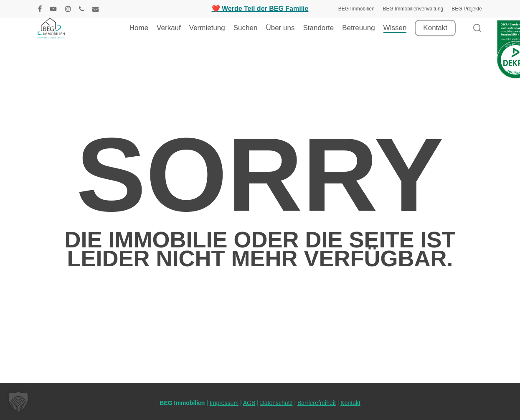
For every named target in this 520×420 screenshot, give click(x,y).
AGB (249, 403)
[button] (18, 402)
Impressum (224, 403)
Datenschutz (276, 403)
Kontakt (350, 403)
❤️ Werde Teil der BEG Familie (260, 9)
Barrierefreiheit (317, 403)
